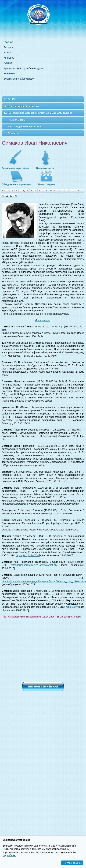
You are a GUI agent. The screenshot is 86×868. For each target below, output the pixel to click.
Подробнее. (9, 855)
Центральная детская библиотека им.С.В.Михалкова (40, 113)
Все (4, 191)
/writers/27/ (72, 607)
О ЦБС (12, 99)
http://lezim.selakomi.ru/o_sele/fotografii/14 (34, 565)
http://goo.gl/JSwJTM (27, 555)
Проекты (13, 133)
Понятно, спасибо (72, 863)
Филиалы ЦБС (17, 120)
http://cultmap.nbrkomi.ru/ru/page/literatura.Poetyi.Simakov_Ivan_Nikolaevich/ (44, 581)
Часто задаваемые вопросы (25, 126)
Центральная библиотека (23, 106)
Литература (43, 320)
